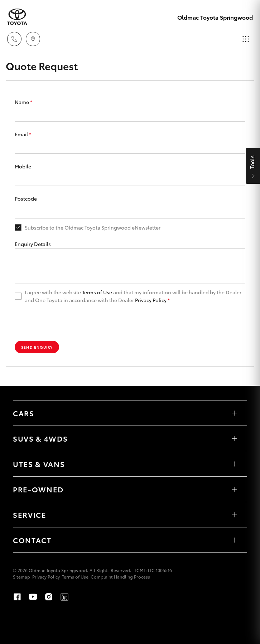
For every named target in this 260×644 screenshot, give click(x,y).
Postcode (26, 198)
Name (23, 102)
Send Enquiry (37, 347)
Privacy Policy (151, 300)
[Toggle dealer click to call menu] (14, 39)
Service (30, 515)
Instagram (49, 597)
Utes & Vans (39, 464)
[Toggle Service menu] (235, 515)
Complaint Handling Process (120, 577)
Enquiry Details (33, 244)
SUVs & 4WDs (40, 438)
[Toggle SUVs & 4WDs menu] (235, 438)
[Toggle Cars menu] (235, 413)
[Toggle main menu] (246, 39)
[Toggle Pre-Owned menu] (235, 489)
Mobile (23, 166)
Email (23, 134)
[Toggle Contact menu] (235, 540)
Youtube (33, 597)
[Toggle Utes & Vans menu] (235, 464)
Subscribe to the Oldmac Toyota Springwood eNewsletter (93, 227)
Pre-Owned (38, 489)
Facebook (17, 597)
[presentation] (69, 323)
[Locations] (33, 39)
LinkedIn (64, 597)
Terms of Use (97, 292)
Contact (32, 540)
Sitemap (21, 577)
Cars (24, 413)
